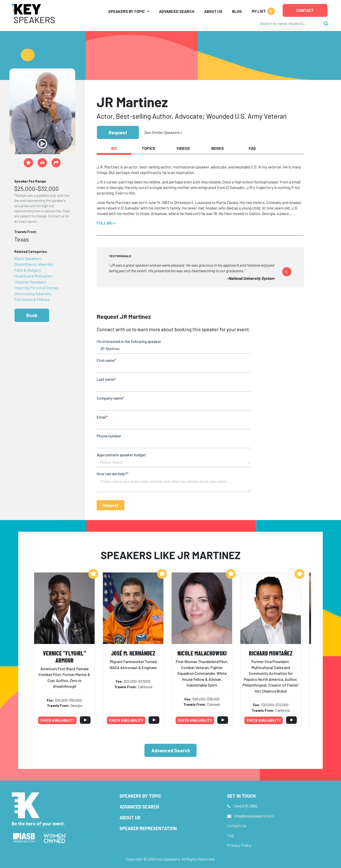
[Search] (289, 23)
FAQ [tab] (252, 148)
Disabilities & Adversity (34, 264)
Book (32, 315)
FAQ (230, 836)
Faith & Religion (28, 270)
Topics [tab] (148, 148)
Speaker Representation (148, 828)
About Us (213, 11)
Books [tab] (218, 148)
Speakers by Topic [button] (127, 11)
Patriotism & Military (32, 299)
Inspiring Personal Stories (36, 288)
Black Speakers (28, 258)
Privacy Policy (239, 845)
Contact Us (237, 826)
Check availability (57, 720)
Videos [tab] (183, 148)
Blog (237, 11)
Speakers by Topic (140, 796)
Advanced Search (177, 11)
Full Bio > (106, 223)
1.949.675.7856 (245, 806)
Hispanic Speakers (30, 282)
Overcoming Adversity (33, 294)
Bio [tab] (114, 148)
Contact (305, 10)
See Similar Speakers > (163, 132)
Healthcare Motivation (33, 276)
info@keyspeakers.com (254, 816)
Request (118, 132)
